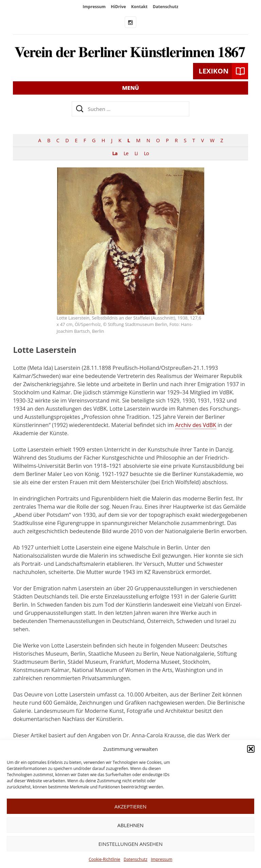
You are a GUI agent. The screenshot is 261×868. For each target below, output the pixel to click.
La (115, 153)
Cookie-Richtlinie (105, 859)
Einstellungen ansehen (131, 844)
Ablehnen (130, 825)
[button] (251, 749)
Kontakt (139, 7)
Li (136, 153)
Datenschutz (136, 859)
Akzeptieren (130, 806)
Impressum (162, 859)
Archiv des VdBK (196, 425)
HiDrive (118, 7)
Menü (130, 88)
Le (126, 153)
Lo (146, 153)
